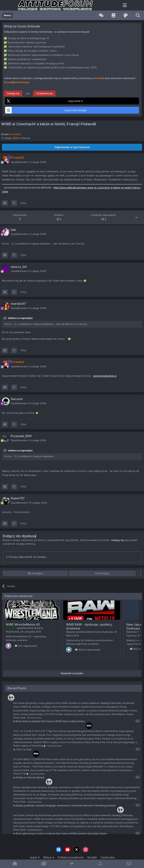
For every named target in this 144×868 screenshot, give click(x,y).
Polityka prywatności (71, 857)
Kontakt (92, 857)
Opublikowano (28, 162)
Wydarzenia (12, 632)
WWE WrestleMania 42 (23, 624)
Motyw (49, 857)
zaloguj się (117, 540)
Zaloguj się (13, 93)
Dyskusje (108, 632)
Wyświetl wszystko (72, 673)
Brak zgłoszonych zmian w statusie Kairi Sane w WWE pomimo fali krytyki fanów (60, 834)
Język (35, 857)
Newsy (26, 138)
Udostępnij (35, 573)
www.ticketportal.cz (105, 376)
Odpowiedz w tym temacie (72, 147)
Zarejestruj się (44, 93)
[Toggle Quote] (5, 318)
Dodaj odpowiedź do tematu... (27, 557)
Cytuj (23, 203)
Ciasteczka (108, 857)
